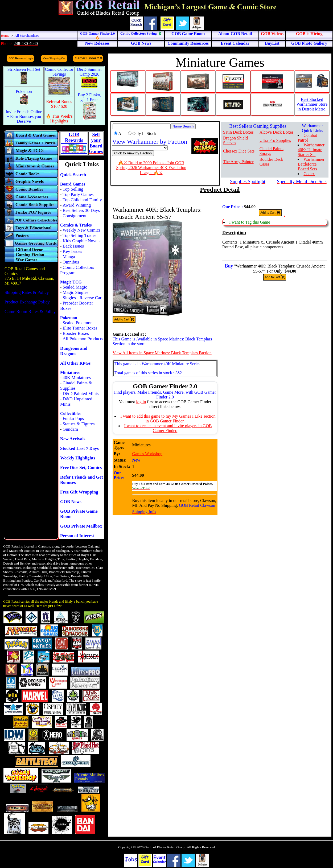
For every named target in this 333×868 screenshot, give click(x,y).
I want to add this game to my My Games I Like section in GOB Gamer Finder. (168, 419)
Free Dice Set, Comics (81, 468)
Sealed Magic (75, 287)
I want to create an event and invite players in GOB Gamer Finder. (168, 428)
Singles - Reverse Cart (83, 298)
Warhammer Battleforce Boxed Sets (311, 164)
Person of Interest (77, 536)
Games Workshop (147, 454)
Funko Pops (73, 419)
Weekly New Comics (81, 230)
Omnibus (71, 262)
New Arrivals (73, 439)
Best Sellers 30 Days (81, 210)
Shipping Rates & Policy (27, 292)
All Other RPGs (75, 363)
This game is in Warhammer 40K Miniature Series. (158, 364)
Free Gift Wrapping (79, 492)
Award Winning (77, 205)
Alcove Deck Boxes (277, 132)
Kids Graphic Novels (81, 241)
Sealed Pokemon (77, 323)
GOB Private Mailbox (81, 526)
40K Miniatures (77, 378)
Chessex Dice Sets (239, 151)
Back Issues (73, 246)
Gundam (70, 429)
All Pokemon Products (83, 339)
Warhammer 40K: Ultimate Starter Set (311, 150)
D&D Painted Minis (81, 394)
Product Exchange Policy (27, 302)
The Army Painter (238, 162)
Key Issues (72, 251)
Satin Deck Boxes (238, 132)
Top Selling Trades (79, 235)
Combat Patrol (307, 138)
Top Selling (73, 189)
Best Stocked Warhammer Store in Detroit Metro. (312, 104)
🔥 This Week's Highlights (59, 119)
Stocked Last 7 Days (79, 448)
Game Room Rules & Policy (30, 312)
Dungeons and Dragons (74, 351)
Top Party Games (78, 194)
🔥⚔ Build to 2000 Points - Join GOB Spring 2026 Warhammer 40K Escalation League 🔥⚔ (151, 168)
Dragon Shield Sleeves (235, 140)
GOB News (71, 502)
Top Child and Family (82, 200)
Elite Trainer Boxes (80, 328)
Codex (309, 174)
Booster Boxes (76, 333)
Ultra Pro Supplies (275, 140)
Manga (69, 257)
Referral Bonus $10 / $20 (59, 104)
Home (5, 36)
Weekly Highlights (78, 458)
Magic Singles (75, 292)
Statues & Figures (79, 424)
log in (141, 402)
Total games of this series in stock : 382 (148, 373)
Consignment (75, 216)
